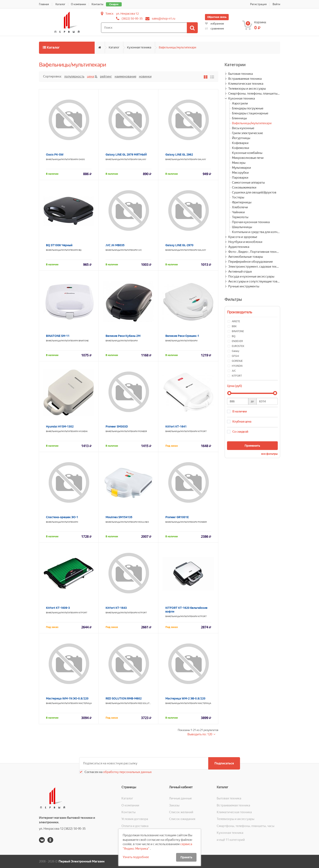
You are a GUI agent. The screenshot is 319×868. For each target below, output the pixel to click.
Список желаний (181, 812)
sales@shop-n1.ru (164, 19)
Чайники (238, 212)
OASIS (82, 159)
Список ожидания (182, 819)
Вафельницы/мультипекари (177, 47)
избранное (214, 24)
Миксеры (239, 163)
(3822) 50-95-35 (132, 19)
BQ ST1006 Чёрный (59, 245)
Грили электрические (247, 133)
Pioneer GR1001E (177, 517)
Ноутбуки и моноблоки (245, 242)
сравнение (214, 29)
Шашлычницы (242, 227)
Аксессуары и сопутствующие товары (254, 281)
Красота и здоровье (243, 237)
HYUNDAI (83, 431)
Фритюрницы (242, 202)
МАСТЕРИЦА (85, 703)
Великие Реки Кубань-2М (123, 336)
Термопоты (240, 217)
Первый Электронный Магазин (82, 861)
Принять (186, 857)
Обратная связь (217, 17)
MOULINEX (144, 522)
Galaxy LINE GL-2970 (179, 245)
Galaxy (142, 159)
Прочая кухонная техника (251, 222)
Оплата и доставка (135, 826)
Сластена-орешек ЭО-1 (62, 517)
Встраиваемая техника (245, 79)
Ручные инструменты (244, 286)
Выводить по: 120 (200, 734)
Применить (252, 446)
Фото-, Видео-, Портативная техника (254, 252)
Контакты (98, 4)
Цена (91, 76)
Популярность (74, 76)
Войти (276, 4)
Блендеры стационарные (250, 113)
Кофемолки (241, 148)
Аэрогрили (240, 103)
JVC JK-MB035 (115, 245)
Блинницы (239, 118)
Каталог (61, 4)
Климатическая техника (246, 84)
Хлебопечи (240, 207)
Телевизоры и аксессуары (247, 89)
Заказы (174, 805)
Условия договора (135, 819)
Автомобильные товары (246, 257)
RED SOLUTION (146, 703)
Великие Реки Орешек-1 (182, 336)
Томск (109, 14)
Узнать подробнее (136, 857)
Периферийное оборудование (251, 262)
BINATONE (84, 341)
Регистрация (258, 4)
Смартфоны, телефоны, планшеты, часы (254, 94)
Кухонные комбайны (247, 153)
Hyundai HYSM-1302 (60, 426)
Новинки (145, 76)
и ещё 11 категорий (231, 840)
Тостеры (238, 197)
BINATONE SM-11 (58, 336)
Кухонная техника (139, 47)
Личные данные (180, 798)
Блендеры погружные (248, 108)
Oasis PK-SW (55, 155)
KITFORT (202, 431)
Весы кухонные (243, 128)
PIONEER (143, 431)
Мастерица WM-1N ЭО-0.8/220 (67, 698)
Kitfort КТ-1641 (176, 426)
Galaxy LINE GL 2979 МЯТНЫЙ (126, 155)
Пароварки (240, 178)
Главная (44, 4)
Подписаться (224, 763)
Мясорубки (240, 173)
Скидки (114, 4)
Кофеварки (240, 143)
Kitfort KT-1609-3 (58, 608)
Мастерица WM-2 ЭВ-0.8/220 (185, 698)
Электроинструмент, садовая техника (254, 267)
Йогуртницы (241, 138)
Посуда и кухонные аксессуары (251, 276)
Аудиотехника (239, 247)
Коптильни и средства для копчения (256, 232)
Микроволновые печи (248, 158)
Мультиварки (241, 168)
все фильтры (270, 454)
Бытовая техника (241, 74)
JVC (140, 250)
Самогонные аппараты (248, 183)
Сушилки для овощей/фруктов (254, 192)
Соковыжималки (244, 187)
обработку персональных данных (127, 772)
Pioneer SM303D (117, 426)
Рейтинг (106, 76)
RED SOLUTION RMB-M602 (124, 698)
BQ (80, 250)
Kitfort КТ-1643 (116, 608)
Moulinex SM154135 (119, 517)
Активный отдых (240, 272)
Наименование (125, 76)
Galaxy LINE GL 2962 (179, 155)
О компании (79, 4)
